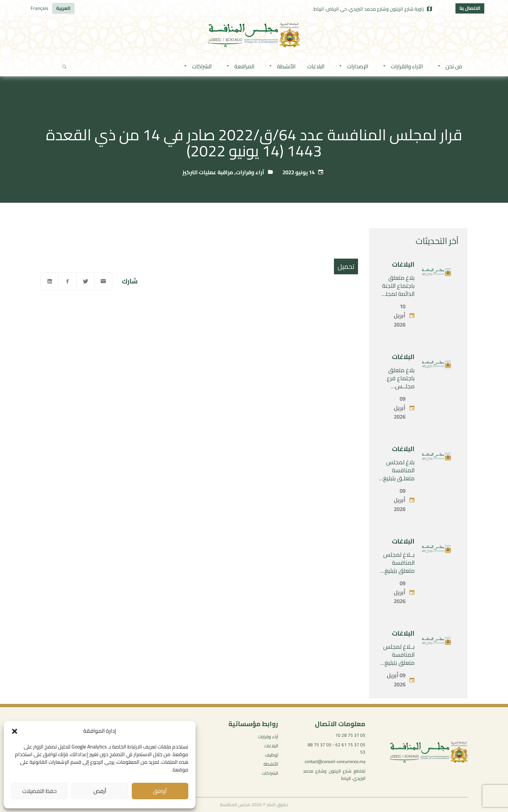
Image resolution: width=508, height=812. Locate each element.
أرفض (100, 791)
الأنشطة (271, 764)
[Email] (103, 281)
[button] (15, 731)
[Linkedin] (50, 281)
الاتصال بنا (470, 8)
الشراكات (270, 773)
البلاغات (403, 264)
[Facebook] (68, 281)
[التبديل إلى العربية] (63, 8)
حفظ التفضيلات (39, 791)
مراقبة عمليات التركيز (208, 172)
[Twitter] (85, 281)
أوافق (160, 791)
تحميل (346, 266)
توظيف (272, 755)
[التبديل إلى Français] (39, 8)
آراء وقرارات (250, 172)
